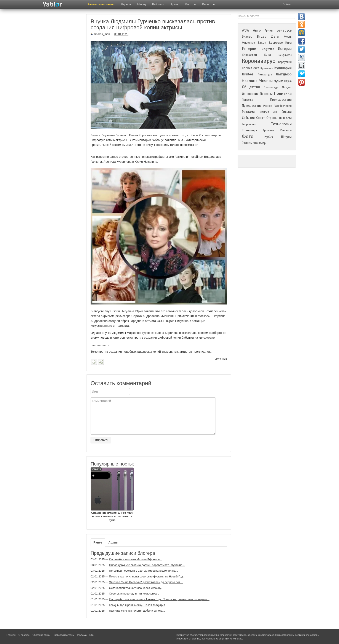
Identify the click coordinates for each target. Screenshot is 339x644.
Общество (251, 87)
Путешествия (252, 106)
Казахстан (249, 55)
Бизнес (247, 37)
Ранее (98, 542)
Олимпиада (271, 88)
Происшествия (281, 100)
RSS (92, 635)
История (285, 49)
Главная (11, 635)
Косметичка (251, 68)
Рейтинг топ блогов (187, 635)
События (248, 118)
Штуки (286, 137)
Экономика (250, 143)
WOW (245, 30)
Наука (288, 81)
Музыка (278, 81)
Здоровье (276, 43)
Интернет (250, 49)
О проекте (24, 635)
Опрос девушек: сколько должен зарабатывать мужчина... (147, 565)
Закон (262, 43)
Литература (265, 75)
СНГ (275, 112)
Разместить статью (101, 4)
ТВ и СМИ (285, 118)
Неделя (126, 4)
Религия (264, 112)
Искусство (268, 49)
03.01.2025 (121, 34)
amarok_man (100, 34)
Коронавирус (258, 61)
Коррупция (285, 62)
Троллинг (269, 131)
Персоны (266, 94)
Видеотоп (208, 4)
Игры (289, 43)
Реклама (248, 112)
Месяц (142, 4)
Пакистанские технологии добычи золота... (137, 611)
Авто (257, 30)
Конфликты (285, 55)
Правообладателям (63, 635)
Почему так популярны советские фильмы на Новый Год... (147, 576)
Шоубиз (267, 137)
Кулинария (283, 68)
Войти (287, 4)
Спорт (261, 118)
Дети (275, 37)
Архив (174, 4)
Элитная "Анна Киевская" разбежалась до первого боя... (146, 582)
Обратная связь (41, 635)
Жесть (288, 37)
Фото (248, 136)
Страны (272, 118)
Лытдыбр (284, 74)
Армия (269, 31)
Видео (262, 37)
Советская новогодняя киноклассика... (134, 594)
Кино (267, 55)
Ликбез (248, 74)
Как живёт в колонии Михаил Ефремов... (135, 559)
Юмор (262, 143)
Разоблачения (283, 106)
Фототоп (190, 4)
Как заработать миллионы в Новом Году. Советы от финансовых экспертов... (159, 599)
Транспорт (250, 130)
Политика (283, 93)
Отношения (250, 94)
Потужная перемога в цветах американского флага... (143, 571)
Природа (248, 100)
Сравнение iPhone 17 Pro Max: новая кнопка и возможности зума (112, 495)
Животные (248, 43)
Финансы (286, 131)
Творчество (249, 124)
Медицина (250, 81)
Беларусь (284, 30)
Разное (268, 106)
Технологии (281, 124)
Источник (221, 359)
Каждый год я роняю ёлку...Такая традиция (137, 605)
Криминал (267, 68)
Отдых (287, 87)
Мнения (265, 80)
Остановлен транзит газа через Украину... (136, 588)
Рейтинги (158, 4)
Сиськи (287, 112)
